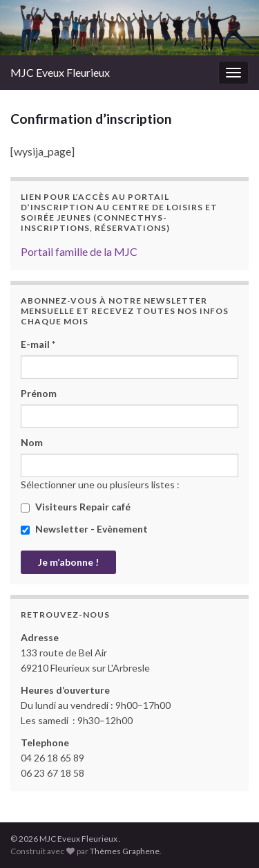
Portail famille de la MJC (79, 251)
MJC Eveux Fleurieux (60, 72)
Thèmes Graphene (125, 851)
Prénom (39, 393)
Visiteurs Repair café (76, 507)
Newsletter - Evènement (84, 529)
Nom (32, 442)
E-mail (38, 344)
